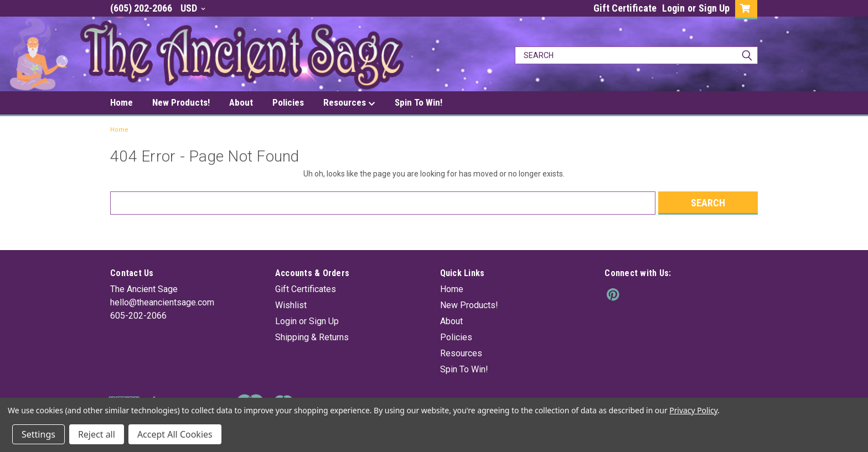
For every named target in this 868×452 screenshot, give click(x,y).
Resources (349, 103)
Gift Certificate (625, 8)
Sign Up (714, 8)
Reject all (97, 434)
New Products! (181, 102)
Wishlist (291, 305)
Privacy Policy (693, 410)
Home (122, 102)
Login (673, 8)
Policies (288, 102)
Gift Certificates (306, 289)
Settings (38, 434)
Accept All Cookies (175, 434)
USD (193, 8)
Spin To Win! (418, 102)
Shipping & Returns (312, 337)
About (241, 102)
